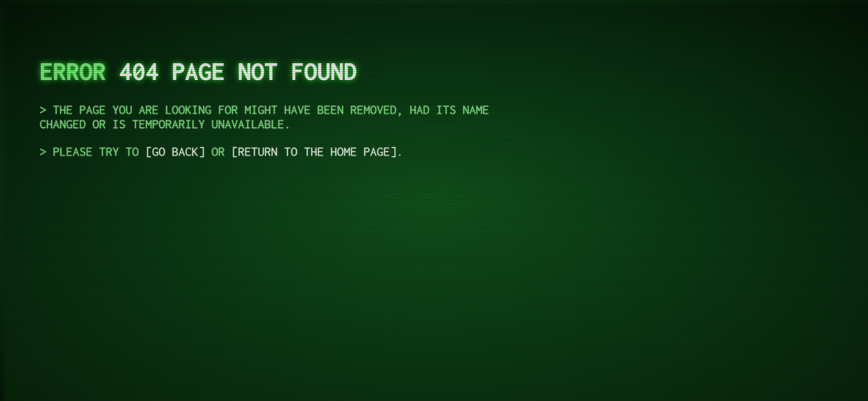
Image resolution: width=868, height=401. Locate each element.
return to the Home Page (314, 151)
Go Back (175, 151)
